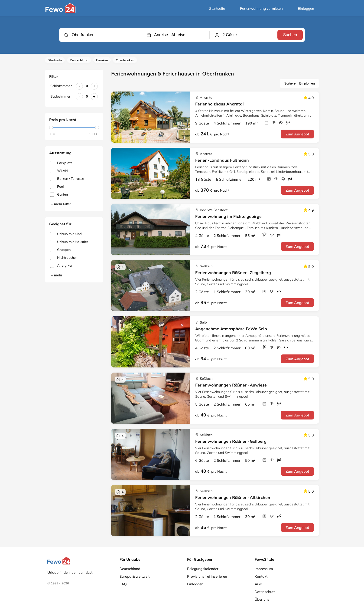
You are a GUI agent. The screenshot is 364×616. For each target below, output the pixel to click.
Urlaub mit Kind (66, 234)
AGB (258, 584)
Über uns (262, 599)
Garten (59, 195)
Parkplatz (61, 163)
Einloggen (306, 8)
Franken (102, 60)
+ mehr (57, 275)
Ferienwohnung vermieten (261, 8)
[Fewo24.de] (61, 12)
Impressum (264, 569)
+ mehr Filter (61, 204)
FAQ (123, 584)
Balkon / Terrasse (67, 179)
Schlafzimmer (61, 86)
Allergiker (61, 266)
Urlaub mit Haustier (69, 242)
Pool (57, 187)
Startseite (217, 8)
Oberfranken (125, 60)
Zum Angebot (297, 134)
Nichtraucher (63, 258)
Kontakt (261, 576)
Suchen (290, 35)
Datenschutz (265, 592)
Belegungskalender (203, 569)
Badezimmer (60, 96)
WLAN (59, 171)
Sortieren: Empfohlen (299, 83)
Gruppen (60, 250)
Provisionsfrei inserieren (207, 576)
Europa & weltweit (135, 576)
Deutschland (79, 60)
